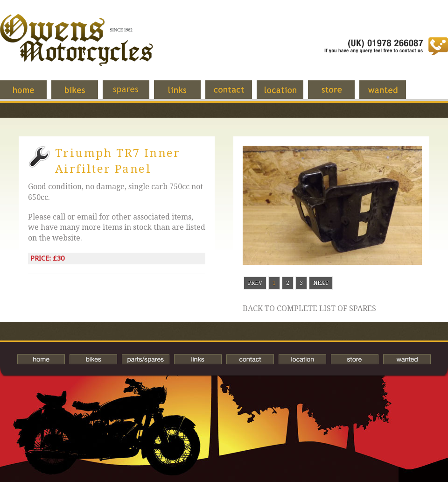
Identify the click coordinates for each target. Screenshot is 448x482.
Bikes (93, 359)
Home (30, 94)
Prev (255, 283)
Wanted (390, 94)
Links (184, 94)
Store (338, 94)
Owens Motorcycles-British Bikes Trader (77, 49)
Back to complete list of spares (309, 309)
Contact (236, 94)
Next (321, 283)
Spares (133, 94)
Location (287, 94)
